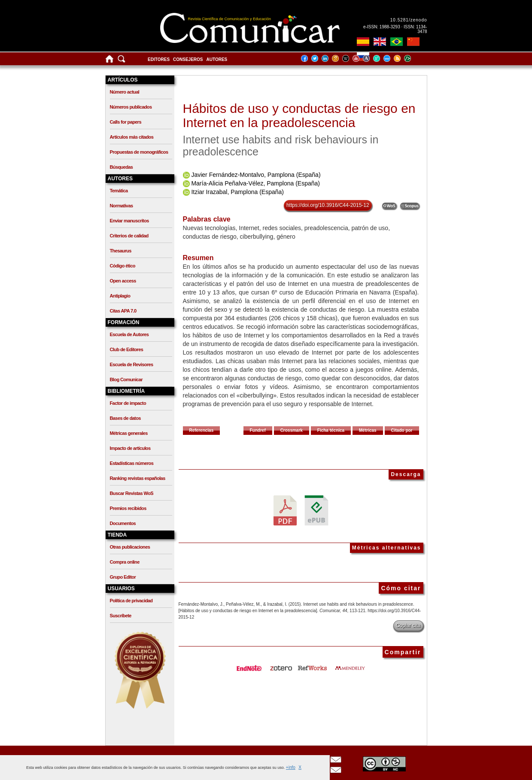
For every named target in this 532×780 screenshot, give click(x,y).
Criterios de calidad (129, 236)
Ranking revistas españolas (138, 478)
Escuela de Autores (129, 334)
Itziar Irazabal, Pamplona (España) (237, 192)
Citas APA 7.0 (123, 311)
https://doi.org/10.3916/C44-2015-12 (328, 205)
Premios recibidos (128, 508)
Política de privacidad (131, 601)
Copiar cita (408, 625)
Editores (159, 59)
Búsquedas (122, 167)
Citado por (402, 430)
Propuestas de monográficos (139, 152)
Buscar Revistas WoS (132, 493)
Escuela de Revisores (132, 364)
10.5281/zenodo (409, 20)
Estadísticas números (132, 463)
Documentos (123, 523)
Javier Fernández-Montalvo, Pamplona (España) (256, 175)
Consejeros (188, 59)
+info (291, 767)
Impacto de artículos (130, 448)
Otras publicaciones (130, 547)
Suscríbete (121, 616)
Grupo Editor (123, 577)
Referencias (202, 430)
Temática (119, 191)
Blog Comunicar (126, 379)
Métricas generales (129, 433)
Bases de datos (125, 418)
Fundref (258, 430)
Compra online (125, 562)
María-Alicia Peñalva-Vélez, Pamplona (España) (255, 183)
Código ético (123, 266)
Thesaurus (121, 251)
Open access (123, 281)
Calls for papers (126, 122)
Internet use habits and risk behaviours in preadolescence (281, 146)
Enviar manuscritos (129, 221)
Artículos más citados (132, 137)
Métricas (368, 430)
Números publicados (131, 107)
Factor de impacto (128, 403)
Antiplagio (120, 296)
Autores (217, 59)
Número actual (125, 92)
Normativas (122, 206)
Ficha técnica (331, 430)
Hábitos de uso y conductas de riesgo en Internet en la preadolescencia (299, 115)
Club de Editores (127, 349)
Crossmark (292, 430)
